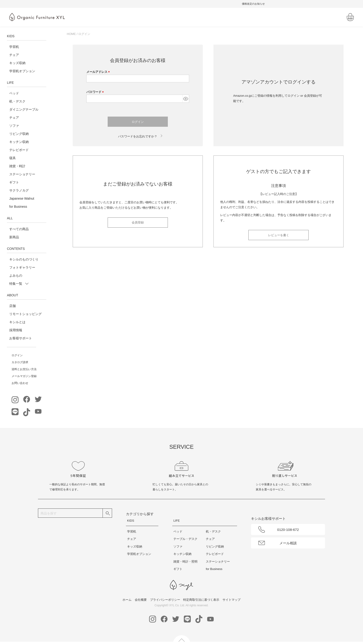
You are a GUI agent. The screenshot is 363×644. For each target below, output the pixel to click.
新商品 (14, 237)
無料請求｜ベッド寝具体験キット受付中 (181, 4)
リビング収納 (19, 134)
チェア (14, 55)
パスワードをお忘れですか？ (138, 136)
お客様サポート (21, 338)
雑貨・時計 (17, 166)
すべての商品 (19, 229)
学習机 (14, 47)
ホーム (127, 600)
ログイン (17, 355)
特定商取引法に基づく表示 (201, 600)
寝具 (13, 158)
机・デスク (17, 101)
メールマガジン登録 (24, 376)
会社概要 (141, 600)
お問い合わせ (20, 383)
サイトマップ (232, 600)
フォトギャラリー (22, 267)
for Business (18, 207)
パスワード (96, 92)
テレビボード (19, 150)
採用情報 (16, 330)
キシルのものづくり (24, 259)
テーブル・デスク (185, 539)
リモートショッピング (25, 314)
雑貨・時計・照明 (185, 562)
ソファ (14, 126)
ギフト (14, 182)
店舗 (13, 306)
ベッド (14, 93)
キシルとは (17, 322)
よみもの (16, 276)
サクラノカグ (19, 190)
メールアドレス (99, 72)
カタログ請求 (20, 362)
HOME (71, 34)
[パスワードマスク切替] (186, 99)
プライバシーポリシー (165, 600)
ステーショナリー (22, 174)
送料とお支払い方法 (24, 369)
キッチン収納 (19, 142)
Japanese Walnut (22, 198)
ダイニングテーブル (24, 109)
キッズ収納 (17, 63)
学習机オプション (22, 71)
